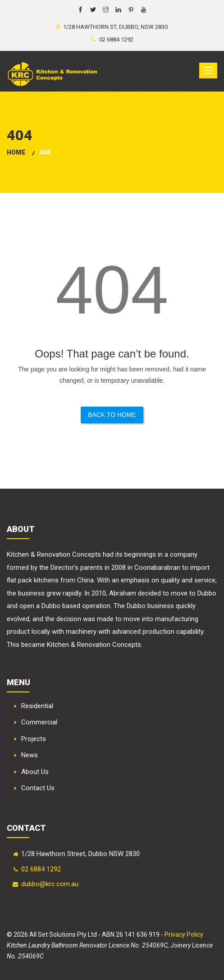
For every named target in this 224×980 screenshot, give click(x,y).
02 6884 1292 (41, 869)
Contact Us (38, 788)
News (30, 755)
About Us (35, 772)
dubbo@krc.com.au (50, 884)
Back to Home (112, 415)
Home (16, 152)
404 (45, 152)
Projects (34, 739)
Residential (37, 706)
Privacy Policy (184, 934)
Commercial (39, 722)
